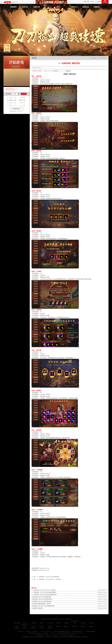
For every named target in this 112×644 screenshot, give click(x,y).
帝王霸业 (33, 626)
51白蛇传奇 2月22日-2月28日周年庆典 (42, 599)
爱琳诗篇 (66, 623)
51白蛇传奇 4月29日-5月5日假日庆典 (41, 597)
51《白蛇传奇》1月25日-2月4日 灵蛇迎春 (48, 577)
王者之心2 (25, 623)
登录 (85, 1)
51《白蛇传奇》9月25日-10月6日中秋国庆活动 (44, 595)
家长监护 (35, 631)
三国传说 (58, 626)
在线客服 (99, 1)
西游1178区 (13, 103)
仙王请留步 (33, 628)
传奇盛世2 (58, 623)
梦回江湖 (91, 623)
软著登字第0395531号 (78, 631)
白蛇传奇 (99, 58)
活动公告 (104, 58)
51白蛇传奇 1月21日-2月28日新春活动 (42, 601)
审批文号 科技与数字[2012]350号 (62, 631)
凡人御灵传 (17, 626)
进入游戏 (24, 94)
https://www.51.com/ (44, 570)
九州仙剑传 (83, 623)
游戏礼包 (86, 7)
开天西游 (50, 626)
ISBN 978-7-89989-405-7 (46, 631)
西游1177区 (13, 105)
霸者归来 (50, 628)
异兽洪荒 (41, 626)
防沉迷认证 (21, 631)
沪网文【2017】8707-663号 (77, 633)
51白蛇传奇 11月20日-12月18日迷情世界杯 (43, 606)
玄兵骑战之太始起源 (75, 622)
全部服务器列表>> (17, 109)
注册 (88, 1)
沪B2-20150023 (54, 633)
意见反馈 (28, 631)
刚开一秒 (22, 100)
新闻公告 (25, 7)
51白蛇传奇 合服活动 (37, 608)
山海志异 (25, 628)
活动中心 (74, 7)
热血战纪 (91, 626)
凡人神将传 (50, 623)
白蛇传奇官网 (35, 568)
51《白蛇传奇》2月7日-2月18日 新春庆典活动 (44, 592)
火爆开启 (22, 103)
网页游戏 (16, 623)
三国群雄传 (34, 623)
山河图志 (41, 628)
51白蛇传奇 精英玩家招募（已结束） (41, 604)
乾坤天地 (74, 626)
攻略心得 (37, 7)
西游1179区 (13, 100)
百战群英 (17, 628)
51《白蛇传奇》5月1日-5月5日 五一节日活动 (49, 579)
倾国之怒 (83, 626)
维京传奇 (42, 623)
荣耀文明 (66, 626)
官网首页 (13, 7)
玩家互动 (98, 7)
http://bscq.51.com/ (45, 568)
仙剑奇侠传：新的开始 (25, 626)
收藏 (92, 1)
